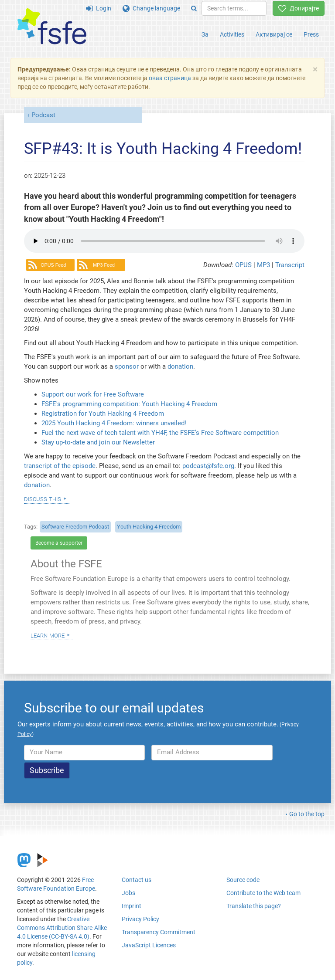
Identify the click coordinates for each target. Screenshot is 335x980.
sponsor (127, 366)
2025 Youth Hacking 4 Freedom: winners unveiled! (114, 423)
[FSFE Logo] (52, 27)
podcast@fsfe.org (208, 466)
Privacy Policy (140, 919)
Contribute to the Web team (263, 893)
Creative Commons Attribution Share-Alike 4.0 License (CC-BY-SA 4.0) (62, 928)
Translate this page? (254, 906)
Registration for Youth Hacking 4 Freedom (103, 414)
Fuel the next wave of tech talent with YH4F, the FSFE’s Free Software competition (160, 433)
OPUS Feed (53, 265)
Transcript (290, 265)
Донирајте (299, 8)
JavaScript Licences (149, 945)
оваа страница (170, 78)
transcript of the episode (60, 466)
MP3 (264, 265)
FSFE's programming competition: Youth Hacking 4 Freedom (129, 404)
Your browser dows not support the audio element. (164, 241)
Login (99, 8)
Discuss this (43, 498)
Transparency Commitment (159, 932)
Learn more (48, 635)
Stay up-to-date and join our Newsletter (98, 442)
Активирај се (274, 34)
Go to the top (307, 814)
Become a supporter (59, 543)
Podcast (43, 115)
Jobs (128, 893)
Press (311, 34)
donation (180, 366)
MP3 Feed (104, 265)
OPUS (244, 265)
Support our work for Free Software (93, 394)
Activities (232, 34)
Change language (151, 8)
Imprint (132, 906)
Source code (243, 880)
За (205, 34)
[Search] (194, 8)
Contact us (137, 880)
